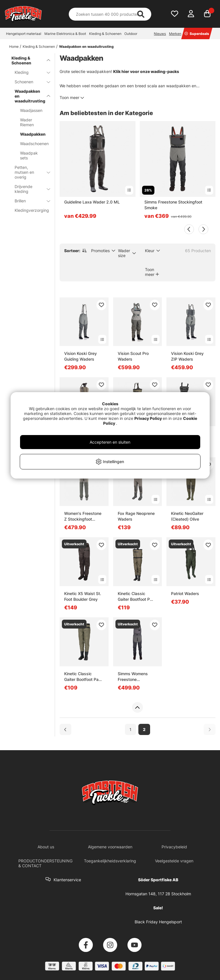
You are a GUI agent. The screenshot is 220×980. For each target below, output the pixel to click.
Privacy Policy (148, 418)
